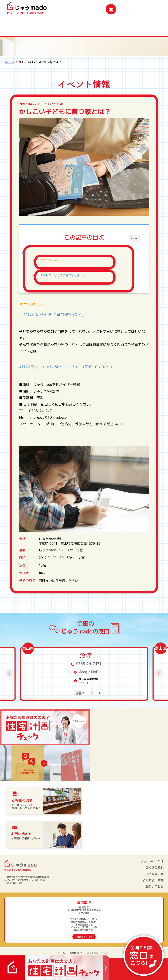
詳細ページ (84, 693)
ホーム (10, 62)
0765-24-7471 (89, 664)
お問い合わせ (154, 887)
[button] (9, 673)
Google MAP (88, 672)
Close (135, 238)
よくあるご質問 (153, 880)
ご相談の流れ (154, 868)
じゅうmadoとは (152, 861)
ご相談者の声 (154, 874)
